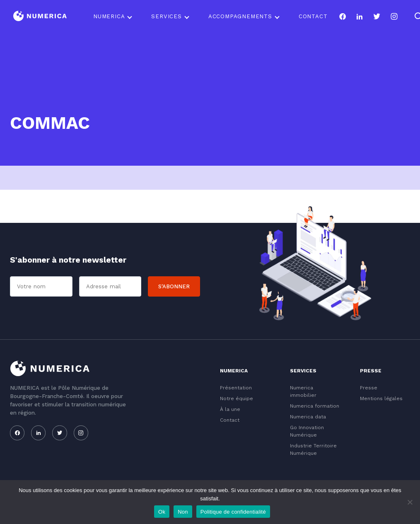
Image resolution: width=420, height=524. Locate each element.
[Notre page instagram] (394, 17)
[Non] (410, 502)
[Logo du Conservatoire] (40, 17)
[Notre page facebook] (342, 17)
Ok (162, 512)
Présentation (236, 388)
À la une (230, 409)
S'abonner (174, 286)
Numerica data (308, 417)
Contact (313, 16)
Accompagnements (240, 16)
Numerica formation (315, 406)
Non (183, 512)
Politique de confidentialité (233, 512)
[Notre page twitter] (377, 17)
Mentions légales (381, 398)
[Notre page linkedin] (360, 17)
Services (166, 16)
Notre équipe (237, 398)
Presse (369, 388)
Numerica (109, 16)
